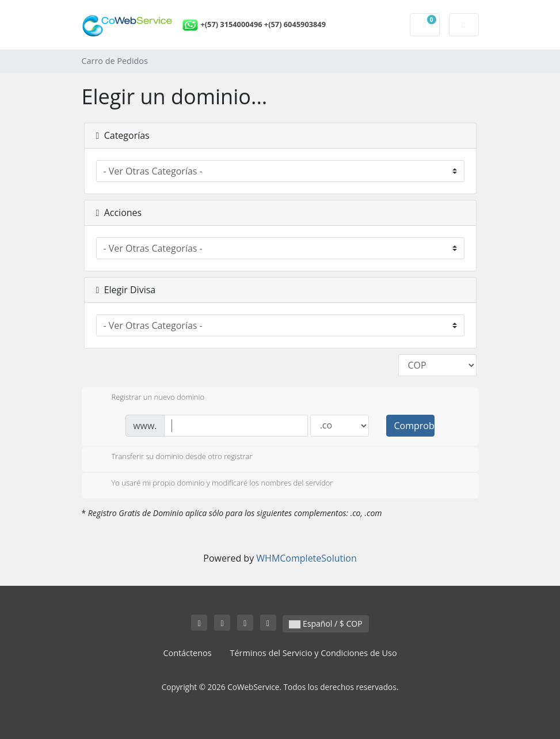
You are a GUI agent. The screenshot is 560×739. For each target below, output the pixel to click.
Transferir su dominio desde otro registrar (173, 457)
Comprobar (414, 426)
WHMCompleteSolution (306, 558)
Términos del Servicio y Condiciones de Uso (314, 653)
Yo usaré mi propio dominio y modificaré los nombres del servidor (213, 484)
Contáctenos (187, 653)
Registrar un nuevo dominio (149, 398)
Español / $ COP (325, 624)
